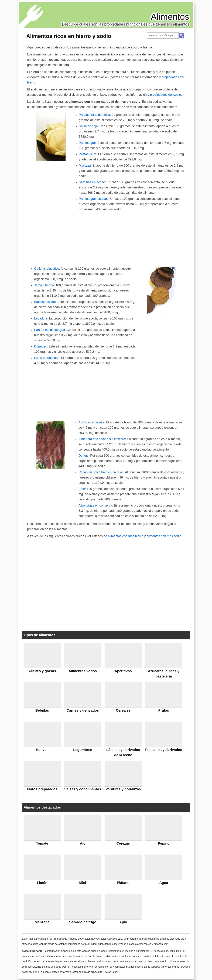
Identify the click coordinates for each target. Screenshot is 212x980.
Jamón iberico (44, 285)
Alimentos (170, 17)
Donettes (40, 346)
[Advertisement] (106, 238)
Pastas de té (88, 154)
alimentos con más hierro (126, 536)
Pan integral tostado (93, 199)
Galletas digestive (47, 269)
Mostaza (85, 166)
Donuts (83, 456)
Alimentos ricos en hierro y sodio (69, 36)
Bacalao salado (45, 302)
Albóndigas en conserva (95, 505)
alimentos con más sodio (164, 536)
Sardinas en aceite (92, 182)
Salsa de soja (88, 126)
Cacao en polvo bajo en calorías (101, 472)
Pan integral (87, 143)
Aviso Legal (111, 972)
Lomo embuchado (47, 358)
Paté (82, 489)
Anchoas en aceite (91, 422)
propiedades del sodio (165, 95)
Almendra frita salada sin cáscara (102, 439)
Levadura (41, 318)
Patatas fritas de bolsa (94, 115)
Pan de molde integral (49, 330)
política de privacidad (90, 972)
